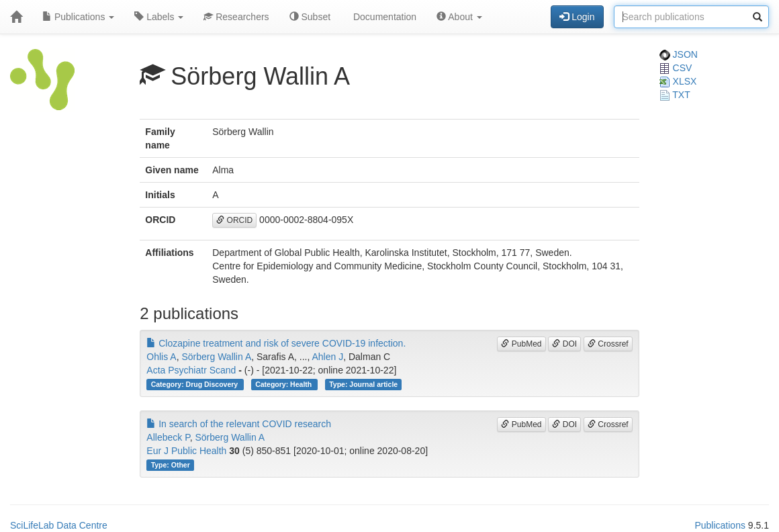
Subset (310, 17)
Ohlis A (161, 357)
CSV (676, 68)
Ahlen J (327, 357)
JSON (679, 54)
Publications (78, 17)
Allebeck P (168, 437)
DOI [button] (564, 344)
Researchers (236, 17)
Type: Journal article (363, 384)
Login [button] (577, 17)
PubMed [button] (521, 344)
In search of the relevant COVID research (239, 424)
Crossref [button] (608, 344)
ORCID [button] (234, 220)
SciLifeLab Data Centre (59, 525)
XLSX (678, 81)
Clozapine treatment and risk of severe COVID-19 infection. (276, 343)
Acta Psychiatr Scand (191, 370)
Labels (159, 17)
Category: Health (284, 384)
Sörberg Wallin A (216, 357)
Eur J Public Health (186, 451)
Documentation (383, 17)
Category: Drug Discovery (195, 384)
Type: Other (171, 465)
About (459, 17)
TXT (675, 95)
